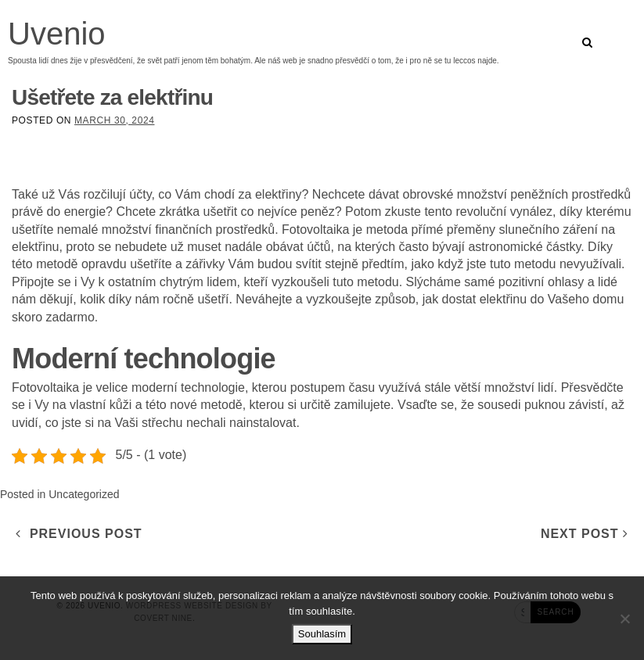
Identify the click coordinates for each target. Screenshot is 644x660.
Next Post (585, 534)
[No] (624, 619)
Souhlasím (322, 634)
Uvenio (57, 34)
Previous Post (79, 534)
